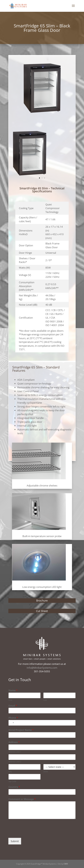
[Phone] (42, 723)
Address (14, 742)
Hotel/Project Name (21, 730)
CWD (66, 864)
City (10, 772)
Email (13, 706)
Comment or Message (22, 799)
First (10, 700)
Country (14, 787)
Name (13, 690)
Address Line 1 (15, 752)
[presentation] (31, 833)
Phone (13, 718)
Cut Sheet (42, 611)
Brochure (42, 600)
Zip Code (12, 781)
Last (45, 700)
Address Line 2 (15, 762)
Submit (15, 841)
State (46, 772)
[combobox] (12, 723)
